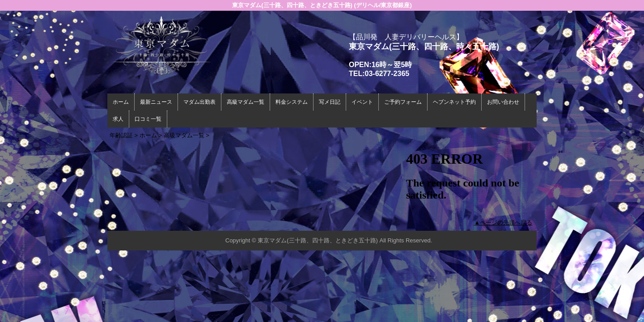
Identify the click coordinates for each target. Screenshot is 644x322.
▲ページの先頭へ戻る (503, 222)
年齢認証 (121, 135)
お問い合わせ (503, 102)
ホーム (121, 102)
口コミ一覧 (148, 119)
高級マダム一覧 (246, 102)
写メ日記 (330, 102)
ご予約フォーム (403, 102)
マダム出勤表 (199, 102)
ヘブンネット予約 (454, 102)
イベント (362, 102)
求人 (118, 119)
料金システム (292, 102)
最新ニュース (156, 102)
